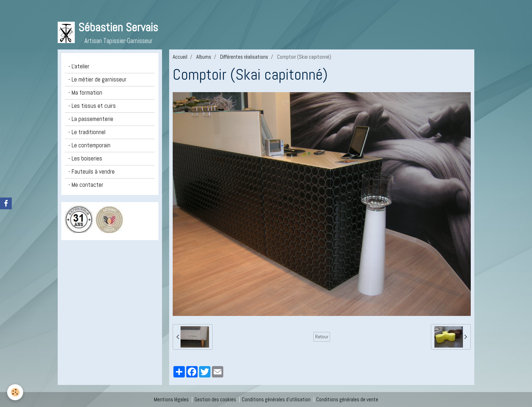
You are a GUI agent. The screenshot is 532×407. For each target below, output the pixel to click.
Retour (322, 337)
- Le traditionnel (87, 132)
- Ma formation (85, 93)
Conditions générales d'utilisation (276, 399)
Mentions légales (171, 399)
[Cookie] (15, 392)
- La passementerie (91, 119)
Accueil (180, 57)
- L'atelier (79, 66)
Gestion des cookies (215, 399)
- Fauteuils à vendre (92, 172)
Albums (204, 57)
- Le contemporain (89, 145)
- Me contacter (86, 185)
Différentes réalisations (244, 57)
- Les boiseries (85, 158)
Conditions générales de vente (347, 399)
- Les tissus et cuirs (92, 106)
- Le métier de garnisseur (97, 80)
